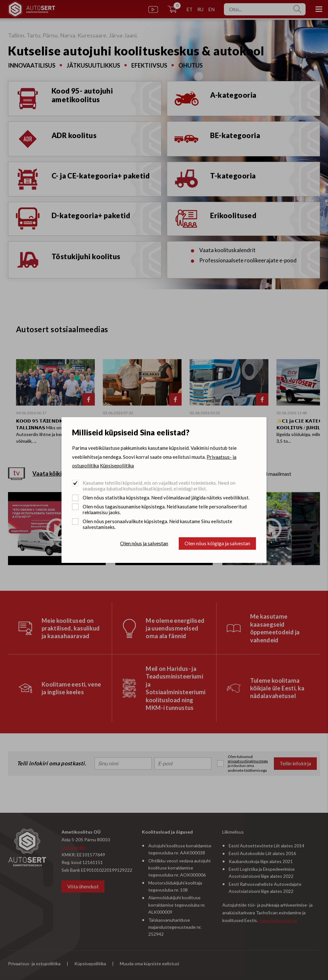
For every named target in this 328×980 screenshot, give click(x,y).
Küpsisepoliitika (117, 465)
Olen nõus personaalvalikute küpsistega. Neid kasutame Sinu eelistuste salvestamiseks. (157, 524)
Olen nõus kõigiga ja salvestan (217, 543)
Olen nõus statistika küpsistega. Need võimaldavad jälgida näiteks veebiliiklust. (166, 498)
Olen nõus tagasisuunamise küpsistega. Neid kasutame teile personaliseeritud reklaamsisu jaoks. (165, 509)
